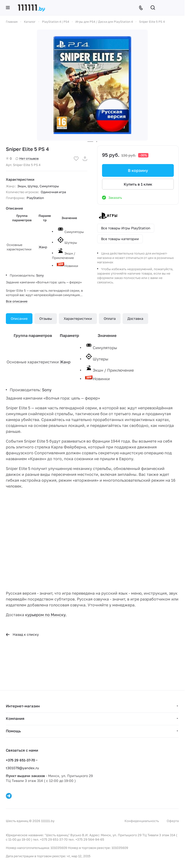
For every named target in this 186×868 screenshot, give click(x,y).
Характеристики (78, 318)
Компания (15, 718)
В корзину (138, 170)
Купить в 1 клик (138, 184)
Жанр (43, 247)
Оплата (110, 318)
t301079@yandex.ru (22, 768)
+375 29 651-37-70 (21, 760)
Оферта (173, 821)
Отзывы (46, 318)
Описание (19, 318)
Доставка (135, 318)
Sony (40, 275)
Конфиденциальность (142, 821)
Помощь (13, 731)
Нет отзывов (27, 158)
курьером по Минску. (46, 615)
